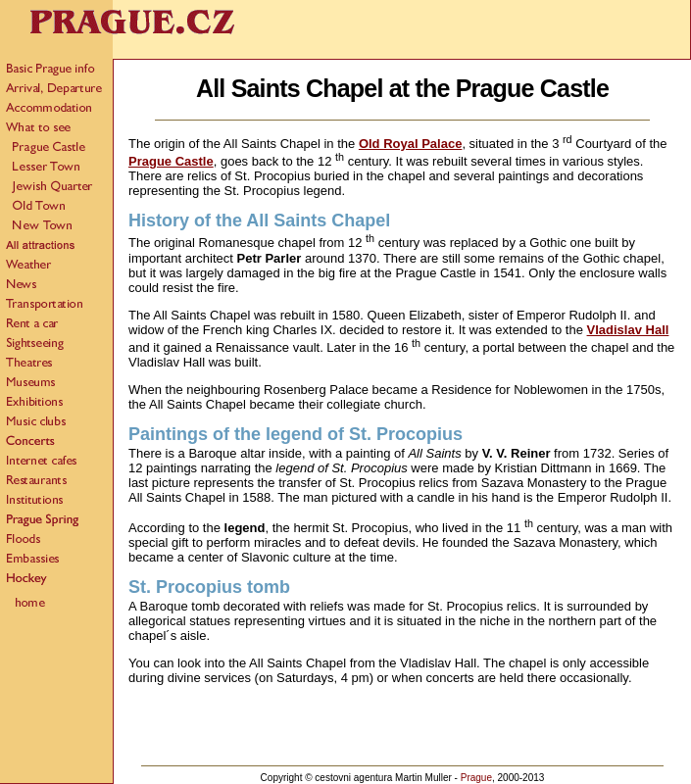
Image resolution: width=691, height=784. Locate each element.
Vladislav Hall (628, 330)
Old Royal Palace (411, 144)
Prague (476, 778)
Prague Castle (171, 161)
